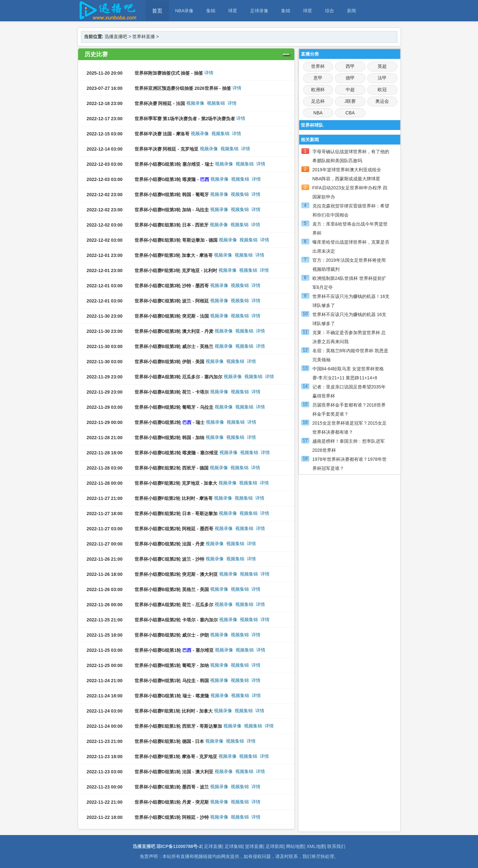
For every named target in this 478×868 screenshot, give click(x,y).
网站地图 (295, 846)
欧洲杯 (318, 90)
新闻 (351, 11)
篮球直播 (254, 846)
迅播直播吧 (116, 37)
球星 (233, 11)
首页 (157, 11)
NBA (318, 113)
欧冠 (382, 90)
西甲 (350, 66)
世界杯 (318, 66)
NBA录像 (184, 11)
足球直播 (213, 846)
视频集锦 (216, 103)
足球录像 (259, 11)
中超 (350, 90)
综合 (330, 11)
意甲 (318, 78)
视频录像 (195, 103)
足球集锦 (234, 846)
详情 (209, 73)
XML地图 (316, 846)
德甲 (350, 78)
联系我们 (336, 846)
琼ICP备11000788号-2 (179, 846)
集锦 (211, 11)
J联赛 (350, 101)
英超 (382, 66)
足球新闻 (275, 846)
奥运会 (382, 101)
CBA (350, 113)
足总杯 (318, 101)
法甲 (382, 78)
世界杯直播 (144, 37)
